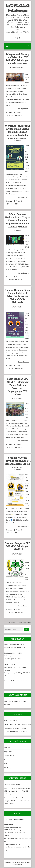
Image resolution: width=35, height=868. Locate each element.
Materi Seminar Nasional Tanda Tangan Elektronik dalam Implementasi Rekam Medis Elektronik (17, 220)
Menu (18, 46)
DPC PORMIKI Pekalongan (18, 8)
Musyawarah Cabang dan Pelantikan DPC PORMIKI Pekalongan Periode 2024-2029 (18, 59)
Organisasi (21, 67)
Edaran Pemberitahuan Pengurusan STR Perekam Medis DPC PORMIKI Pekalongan (17, 791)
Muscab (14, 67)
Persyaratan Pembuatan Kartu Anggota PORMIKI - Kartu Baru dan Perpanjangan (17, 801)
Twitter (10, 115)
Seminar (18, 306)
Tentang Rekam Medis (12, 784)
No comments (18, 69)
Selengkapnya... (24, 109)
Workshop (22, 139)
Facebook (18, 112)
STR (21, 468)
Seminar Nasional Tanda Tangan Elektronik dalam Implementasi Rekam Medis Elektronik (18, 296)
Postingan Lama (25, 622)
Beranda (12, 622)
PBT (21, 864)
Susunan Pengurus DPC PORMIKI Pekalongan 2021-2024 (17, 546)
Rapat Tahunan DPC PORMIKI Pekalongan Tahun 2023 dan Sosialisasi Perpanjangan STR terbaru (18, 387)
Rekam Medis (14, 139)
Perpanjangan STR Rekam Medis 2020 (18, 724)
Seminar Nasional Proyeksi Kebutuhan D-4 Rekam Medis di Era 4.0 (17, 461)
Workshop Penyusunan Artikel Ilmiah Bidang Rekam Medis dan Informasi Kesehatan (17, 130)
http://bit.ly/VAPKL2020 (12, 659)
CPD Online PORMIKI (12, 720)
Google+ (19, 115)
